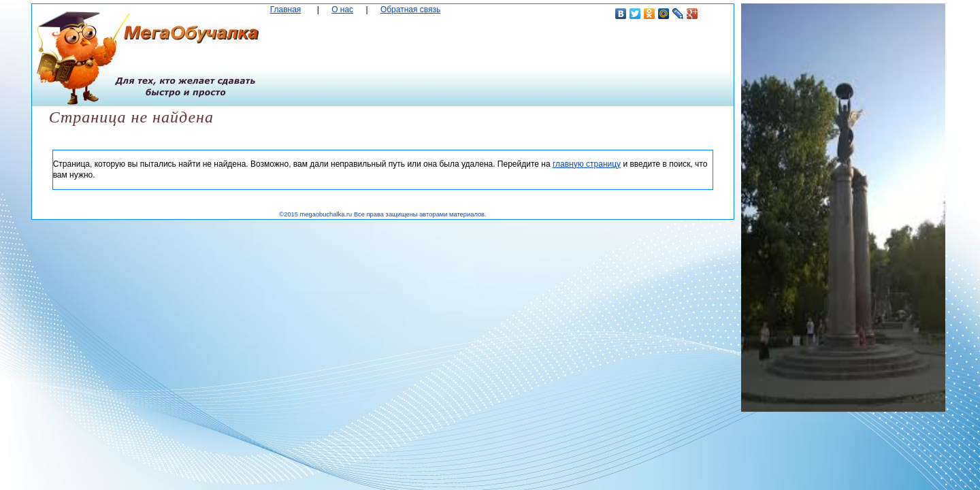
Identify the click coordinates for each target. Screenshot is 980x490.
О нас (342, 10)
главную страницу (587, 164)
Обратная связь (410, 10)
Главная (286, 10)
